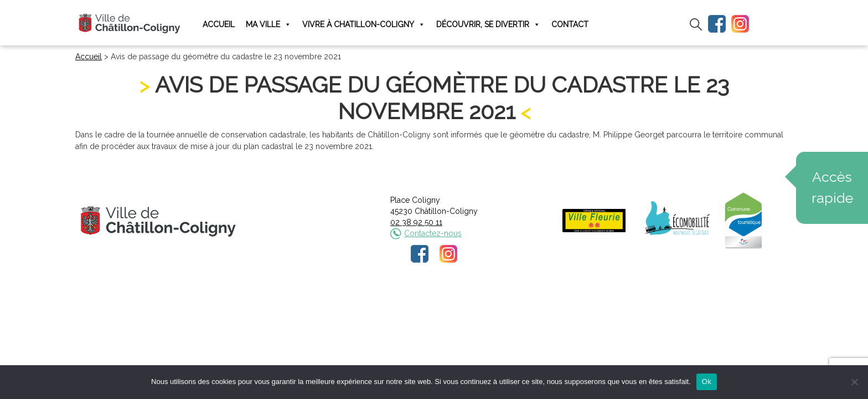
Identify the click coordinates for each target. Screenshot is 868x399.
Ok (707, 382)
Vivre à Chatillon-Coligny (364, 25)
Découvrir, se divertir (488, 25)
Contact (570, 24)
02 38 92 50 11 (416, 222)
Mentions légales (360, 301)
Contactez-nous (433, 233)
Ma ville (268, 25)
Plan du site (518, 301)
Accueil (219, 24)
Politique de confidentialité (444, 301)
